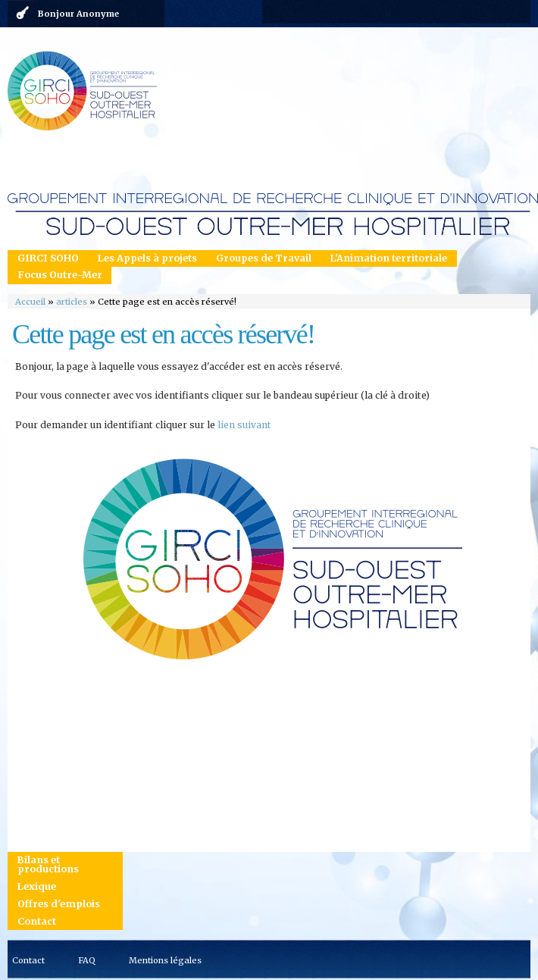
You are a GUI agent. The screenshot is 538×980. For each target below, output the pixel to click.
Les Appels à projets (147, 258)
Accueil (30, 302)
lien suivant (244, 425)
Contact (37, 921)
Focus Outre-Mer (60, 275)
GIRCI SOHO (48, 258)
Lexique (37, 886)
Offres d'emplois (59, 904)
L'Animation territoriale (389, 258)
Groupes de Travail (264, 258)
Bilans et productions (48, 865)
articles (72, 302)
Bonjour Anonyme (78, 14)
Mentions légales (165, 960)
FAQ (87, 960)
